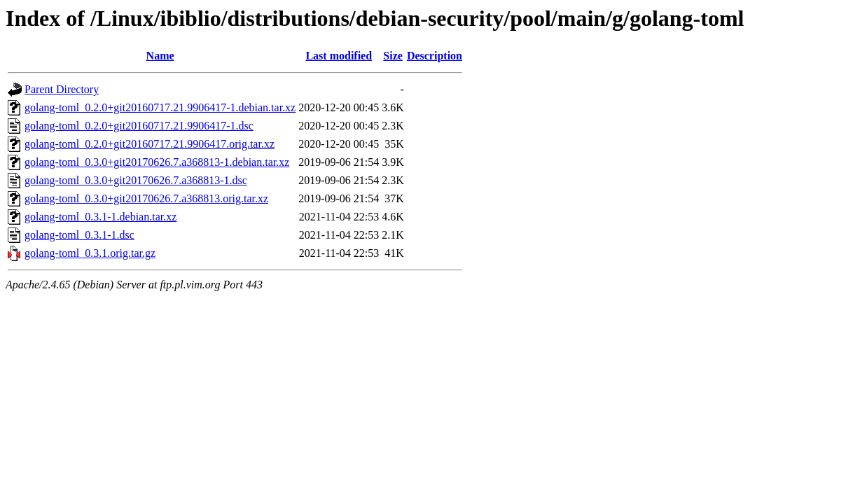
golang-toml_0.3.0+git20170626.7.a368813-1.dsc (136, 180)
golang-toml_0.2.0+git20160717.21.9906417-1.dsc (139, 126)
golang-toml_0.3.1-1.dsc (79, 235)
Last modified (339, 56)
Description (435, 56)
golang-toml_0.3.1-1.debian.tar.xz (100, 217)
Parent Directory (62, 89)
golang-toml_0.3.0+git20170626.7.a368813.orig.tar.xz (146, 198)
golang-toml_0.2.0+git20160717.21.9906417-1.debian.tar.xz (160, 107)
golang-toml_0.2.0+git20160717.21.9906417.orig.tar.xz (150, 144)
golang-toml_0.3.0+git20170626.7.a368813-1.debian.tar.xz (157, 162)
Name (160, 56)
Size (393, 56)
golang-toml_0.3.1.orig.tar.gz (90, 253)
